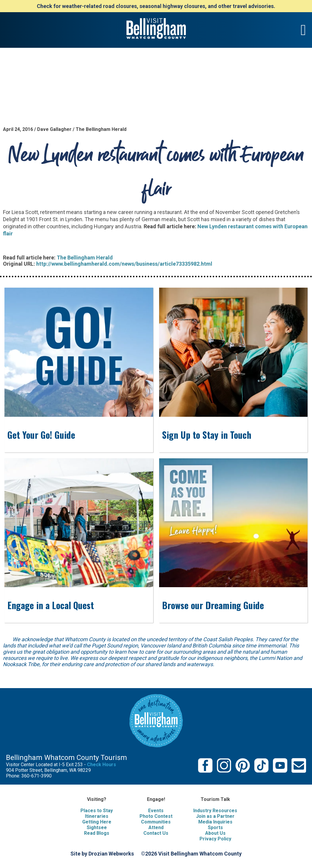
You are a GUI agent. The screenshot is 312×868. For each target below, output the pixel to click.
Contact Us (156, 833)
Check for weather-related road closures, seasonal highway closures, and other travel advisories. (156, 6)
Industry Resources (215, 811)
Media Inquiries (215, 822)
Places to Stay (97, 811)
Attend (156, 827)
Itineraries (97, 816)
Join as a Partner (215, 816)
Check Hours (102, 765)
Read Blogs (97, 833)
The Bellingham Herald (85, 258)
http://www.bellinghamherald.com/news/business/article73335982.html (124, 264)
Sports (215, 827)
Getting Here (97, 822)
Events (156, 811)
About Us (215, 833)
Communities (156, 822)
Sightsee (97, 827)
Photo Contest (156, 816)
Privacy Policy (215, 839)
